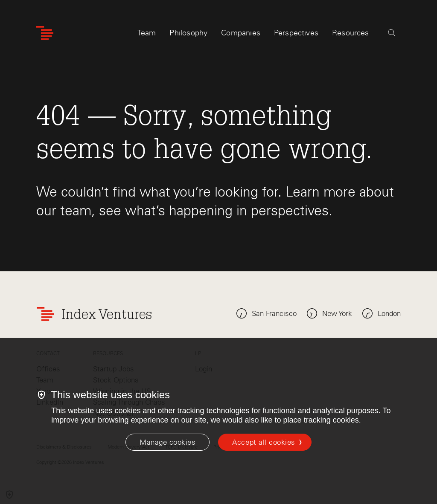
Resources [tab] (351, 33)
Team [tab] (147, 33)
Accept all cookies (264, 442)
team (76, 210)
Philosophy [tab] (188, 33)
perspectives (290, 210)
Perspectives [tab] (296, 33)
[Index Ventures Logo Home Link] (45, 33)
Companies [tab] (241, 33)
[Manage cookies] (168, 442)
